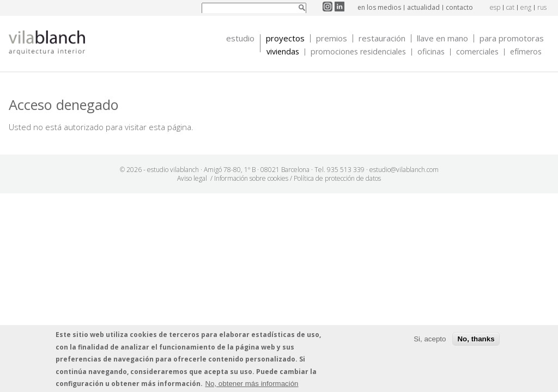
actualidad (423, 7)
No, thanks (476, 339)
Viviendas (283, 52)
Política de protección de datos (337, 178)
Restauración (382, 38)
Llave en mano (442, 38)
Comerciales (477, 52)
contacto (459, 7)
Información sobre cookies (251, 178)
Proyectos (285, 38)
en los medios (379, 7)
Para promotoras (512, 38)
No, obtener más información (251, 384)
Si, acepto (430, 339)
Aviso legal (192, 178)
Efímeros (526, 52)
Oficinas (431, 52)
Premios (332, 38)
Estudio (240, 38)
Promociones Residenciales (358, 52)
